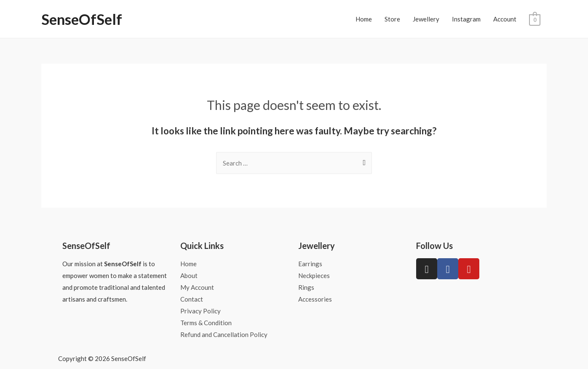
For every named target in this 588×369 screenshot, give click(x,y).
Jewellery (426, 19)
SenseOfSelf (82, 19)
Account (505, 19)
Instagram (466, 19)
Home (364, 19)
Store (392, 19)
